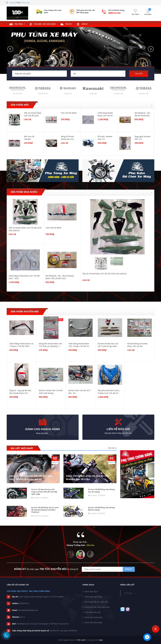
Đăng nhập (25, 2)
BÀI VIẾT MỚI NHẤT (22, 448)
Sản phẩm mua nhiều (24, 192)
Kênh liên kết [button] (127, 585)
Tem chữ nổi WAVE (69, 113)
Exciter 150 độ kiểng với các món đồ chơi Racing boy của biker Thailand (45, 510)
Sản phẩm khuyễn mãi (25, 311)
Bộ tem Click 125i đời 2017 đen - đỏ (80, 392)
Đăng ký (13, 2)
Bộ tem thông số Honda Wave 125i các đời (137, 345)
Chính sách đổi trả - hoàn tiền (96, 602)
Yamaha (43, 93)
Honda (17, 93)
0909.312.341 (114, 13)
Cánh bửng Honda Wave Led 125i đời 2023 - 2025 (105, 114)
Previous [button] (146, 105)
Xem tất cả (112, 448)
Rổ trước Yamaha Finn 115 (105, 138)
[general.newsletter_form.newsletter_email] (108, 569)
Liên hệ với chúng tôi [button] (18, 585)
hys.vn (22, 617)
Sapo (101, 640)
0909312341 (24, 603)
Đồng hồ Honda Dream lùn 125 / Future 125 (68, 138)
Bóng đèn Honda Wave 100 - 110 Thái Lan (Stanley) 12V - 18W (51, 345)
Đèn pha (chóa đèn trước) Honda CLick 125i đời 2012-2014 (109, 392)
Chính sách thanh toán (93, 617)
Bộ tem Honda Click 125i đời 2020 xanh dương (51, 392)
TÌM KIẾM (139, 74)
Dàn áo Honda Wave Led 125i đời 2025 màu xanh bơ (33, 114)
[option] (80, 132)
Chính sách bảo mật (92, 612)
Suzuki (68, 93)
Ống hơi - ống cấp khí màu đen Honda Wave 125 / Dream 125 (20, 392)
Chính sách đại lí (91, 592)
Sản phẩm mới (20, 105)
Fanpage (128, 593)
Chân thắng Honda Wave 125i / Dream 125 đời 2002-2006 (80, 345)
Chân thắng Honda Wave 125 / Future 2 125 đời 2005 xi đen (22, 345)
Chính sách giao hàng (93, 597)
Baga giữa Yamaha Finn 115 (143, 138)
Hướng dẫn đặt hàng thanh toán (97, 607)
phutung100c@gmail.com (28, 610)
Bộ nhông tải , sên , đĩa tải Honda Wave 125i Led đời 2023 (143, 114)
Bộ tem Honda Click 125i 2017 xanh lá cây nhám (108, 345)
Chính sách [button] (88, 585)
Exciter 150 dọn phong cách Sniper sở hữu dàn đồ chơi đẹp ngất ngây (44, 492)
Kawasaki (93, 93)
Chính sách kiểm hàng (93, 623)
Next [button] (151, 105)
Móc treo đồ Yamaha (29, 138)
